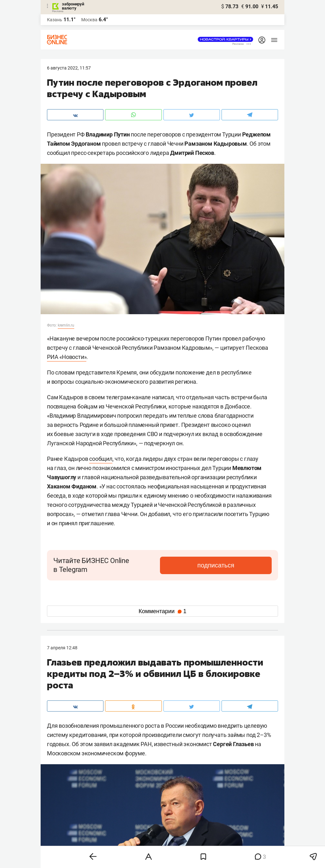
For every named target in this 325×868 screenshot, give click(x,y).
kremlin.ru (66, 325)
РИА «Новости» (67, 357)
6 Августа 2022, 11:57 (69, 68)
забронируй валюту (73, 6)
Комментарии (162, 611)
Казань (55, 20)
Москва (89, 20)
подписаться (245, 565)
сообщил (101, 459)
